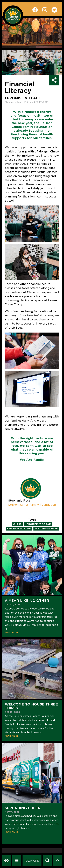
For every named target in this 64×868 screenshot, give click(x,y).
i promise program (38, 524)
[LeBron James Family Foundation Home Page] (6, 861)
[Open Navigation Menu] (17, 861)
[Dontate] (32, 861)
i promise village (19, 529)
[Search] (47, 861)
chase (17, 524)
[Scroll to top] (58, 861)
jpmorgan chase (46, 529)
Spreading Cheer (23, 808)
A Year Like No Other (27, 601)
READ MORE (12, 633)
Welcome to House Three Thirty (31, 706)
